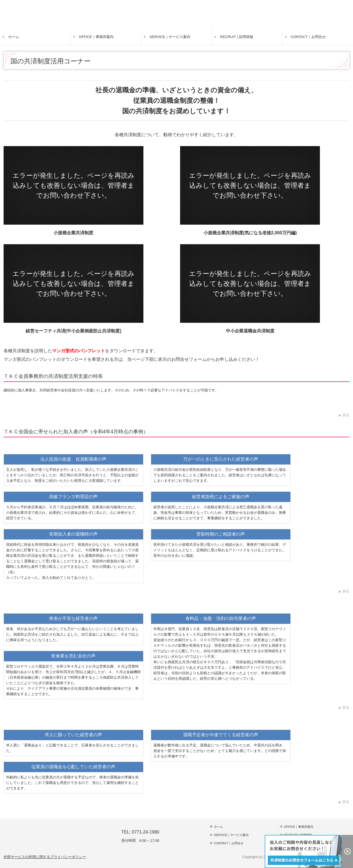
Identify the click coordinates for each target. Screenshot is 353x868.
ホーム (14, 37)
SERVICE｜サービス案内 (170, 37)
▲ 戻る (344, 415)
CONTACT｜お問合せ (308, 37)
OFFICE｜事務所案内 (96, 37)
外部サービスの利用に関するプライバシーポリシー (45, 857)
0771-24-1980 (146, 832)
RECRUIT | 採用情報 (237, 37)
